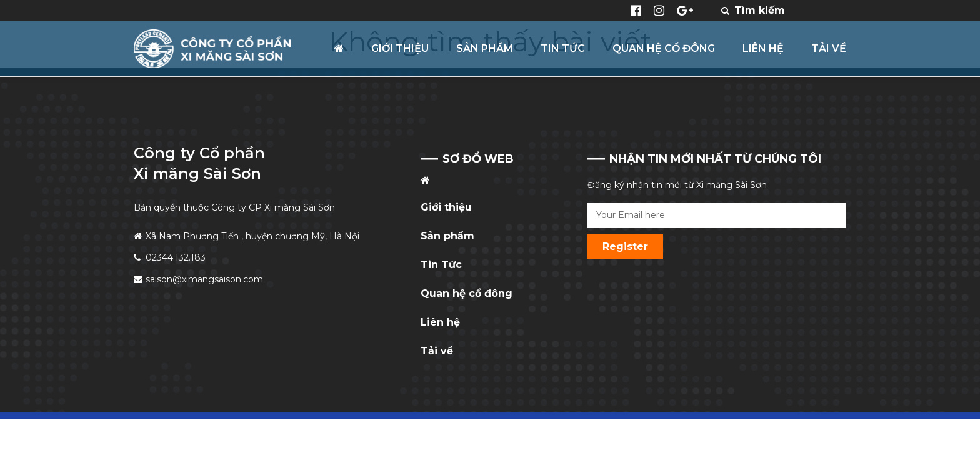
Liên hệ (440, 322)
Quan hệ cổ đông (467, 293)
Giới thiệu (446, 207)
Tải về (437, 351)
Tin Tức (441, 265)
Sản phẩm (447, 236)
